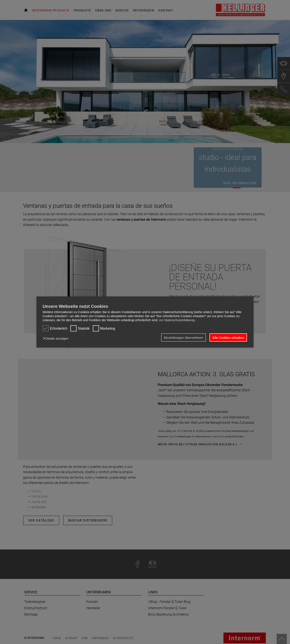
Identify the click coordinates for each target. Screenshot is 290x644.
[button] (57, 338)
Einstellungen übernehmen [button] (183, 337)
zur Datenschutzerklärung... (178, 320)
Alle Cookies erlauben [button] (228, 337)
